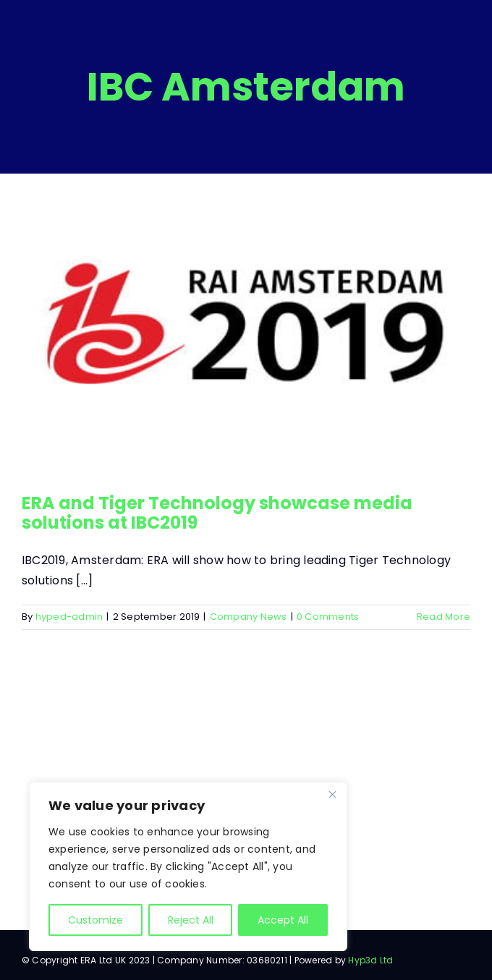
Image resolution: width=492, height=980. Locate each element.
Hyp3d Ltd (370, 960)
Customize (96, 920)
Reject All (191, 920)
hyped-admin (69, 617)
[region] (188, 866)
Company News (249, 617)
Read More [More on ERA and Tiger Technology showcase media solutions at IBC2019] (444, 617)
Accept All (283, 920)
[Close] (332, 794)
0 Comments (328, 617)
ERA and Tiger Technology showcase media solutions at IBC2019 (217, 512)
